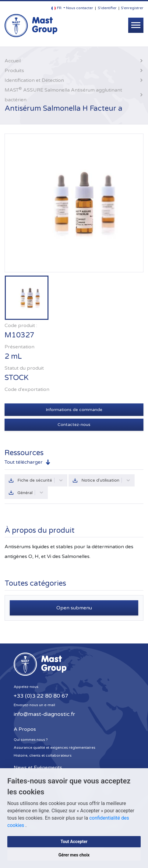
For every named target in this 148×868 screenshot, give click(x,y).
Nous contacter (80, 8)
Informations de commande (74, 410)
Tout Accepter (74, 842)
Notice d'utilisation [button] (106, 480)
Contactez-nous (74, 425)
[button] (58, 8)
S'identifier (107, 8)
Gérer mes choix (74, 855)
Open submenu (74, 608)
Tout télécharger (24, 462)
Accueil (13, 61)
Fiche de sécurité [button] (40, 480)
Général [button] (30, 493)
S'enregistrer (132, 8)
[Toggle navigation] (136, 25)
